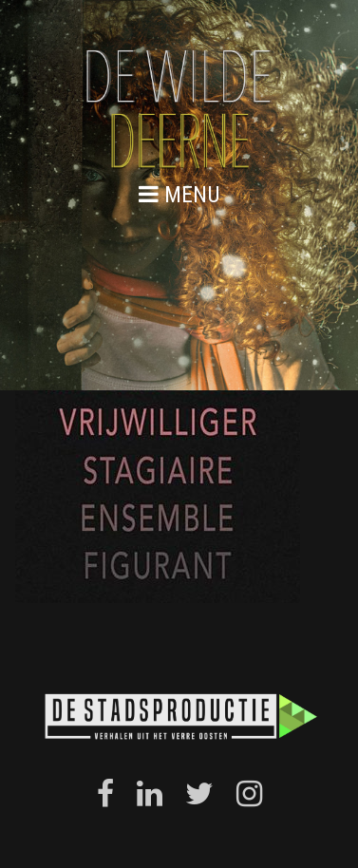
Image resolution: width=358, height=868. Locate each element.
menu (179, 194)
